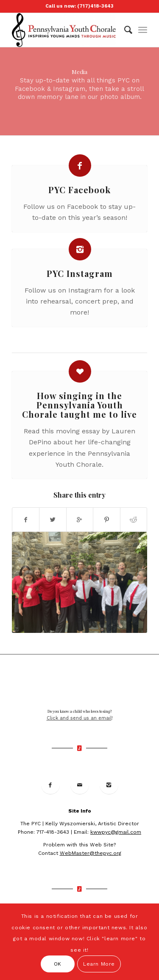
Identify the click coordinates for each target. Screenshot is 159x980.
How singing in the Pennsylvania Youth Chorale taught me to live (79, 405)
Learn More (99, 964)
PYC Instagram (80, 273)
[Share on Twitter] (53, 520)
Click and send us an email (79, 718)
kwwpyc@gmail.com (116, 832)
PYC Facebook (79, 190)
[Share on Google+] (80, 520)
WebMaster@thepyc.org (91, 853)
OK (58, 964)
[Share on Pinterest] (106, 520)
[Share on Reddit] (134, 520)
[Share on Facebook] (26, 520)
